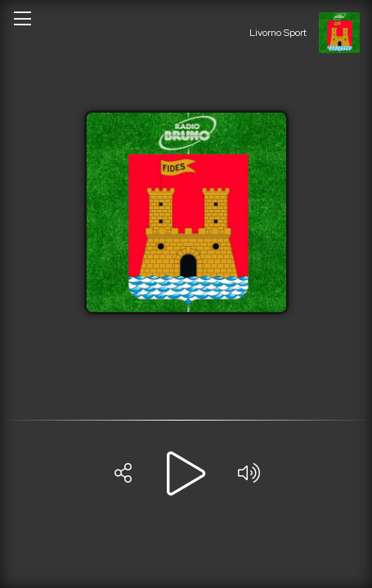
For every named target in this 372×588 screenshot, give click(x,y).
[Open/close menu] (22, 18)
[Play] (186, 474)
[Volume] (249, 474)
